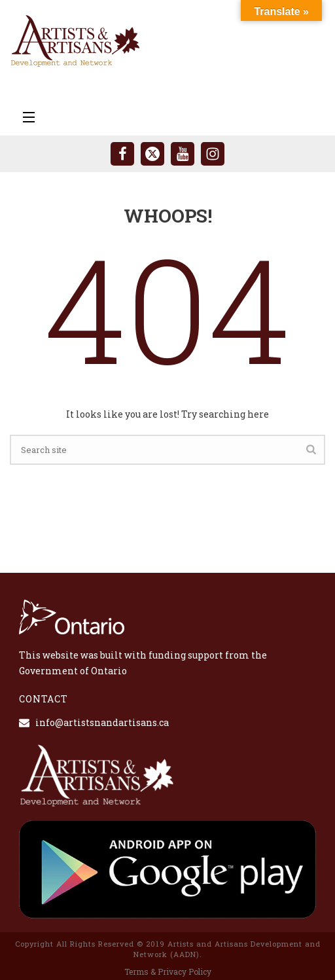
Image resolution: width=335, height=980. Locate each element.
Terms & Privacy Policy (168, 971)
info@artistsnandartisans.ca (102, 723)
